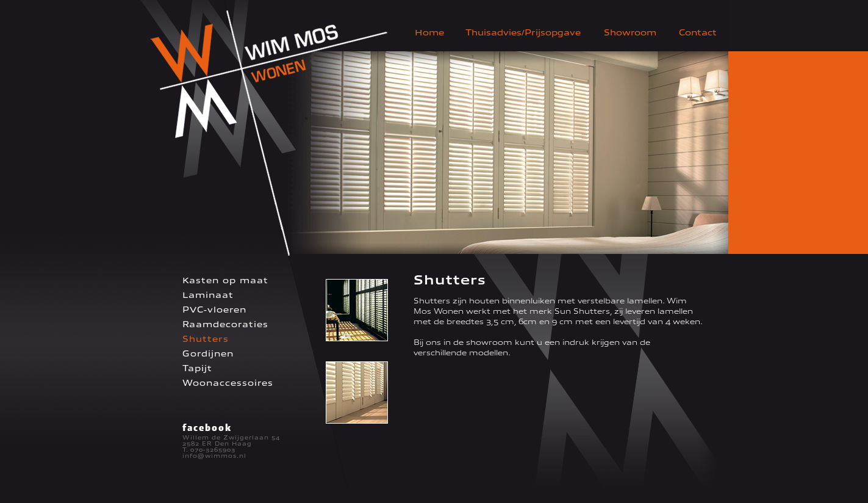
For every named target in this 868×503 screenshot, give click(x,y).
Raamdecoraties (225, 324)
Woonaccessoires (228, 383)
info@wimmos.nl (214, 456)
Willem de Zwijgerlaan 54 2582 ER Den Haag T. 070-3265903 (231, 444)
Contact (698, 33)
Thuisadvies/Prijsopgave (523, 33)
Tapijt (197, 368)
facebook (207, 427)
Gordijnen (208, 354)
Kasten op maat (225, 280)
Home (429, 33)
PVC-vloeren (214, 310)
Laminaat (208, 295)
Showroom (630, 33)
